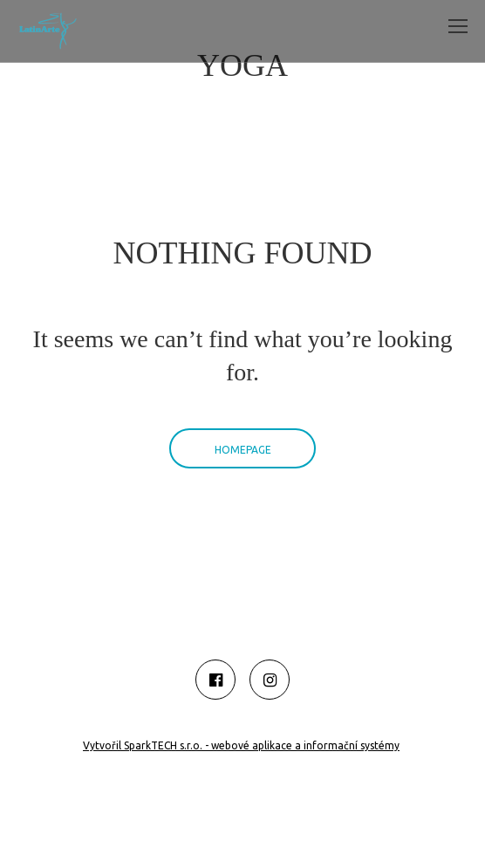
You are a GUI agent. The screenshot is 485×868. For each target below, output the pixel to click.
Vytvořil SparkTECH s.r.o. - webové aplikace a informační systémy (241, 745)
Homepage (243, 450)
